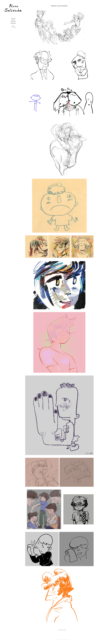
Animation (13, 23)
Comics (13, 20)
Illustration (13, 22)
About (13, 26)
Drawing (13, 18)
